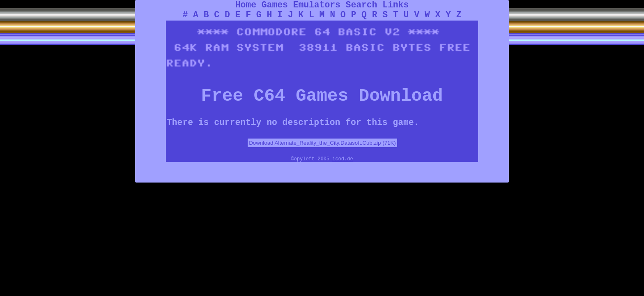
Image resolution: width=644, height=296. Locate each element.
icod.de (343, 159)
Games (275, 5)
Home (246, 5)
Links (396, 5)
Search (362, 5)
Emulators (317, 5)
